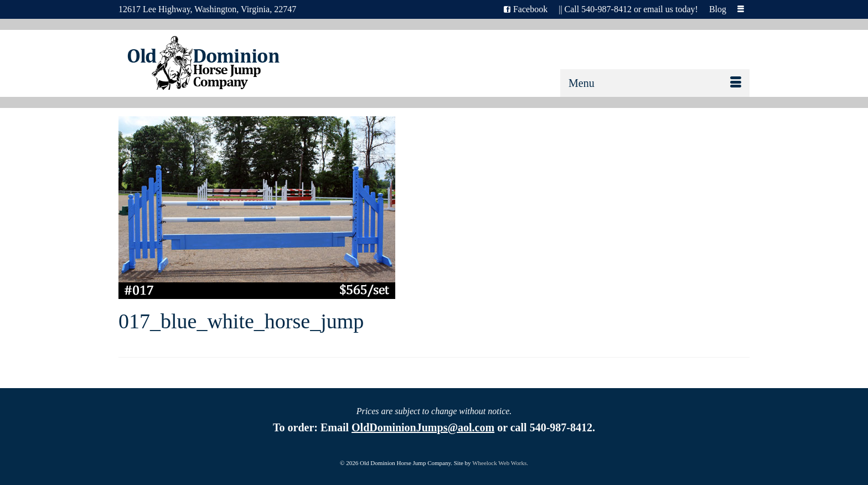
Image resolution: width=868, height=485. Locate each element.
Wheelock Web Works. (500, 463)
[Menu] (655, 83)
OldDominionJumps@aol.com (423, 427)
